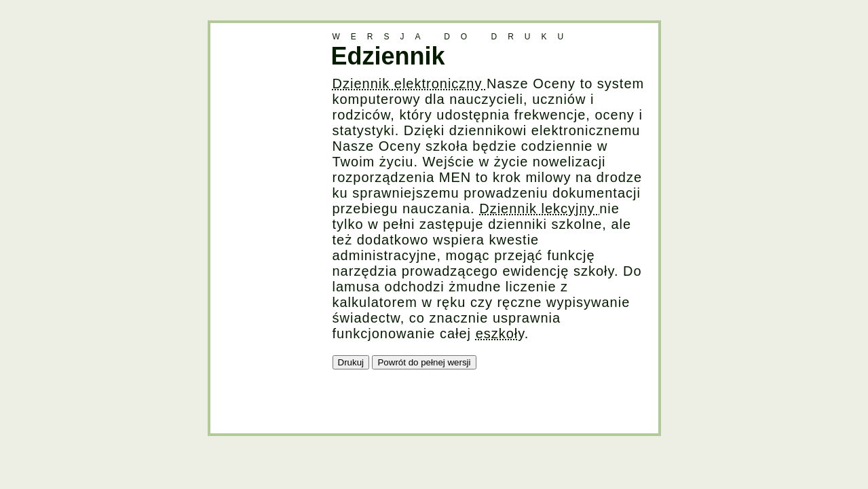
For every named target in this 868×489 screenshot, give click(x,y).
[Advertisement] (265, 227)
